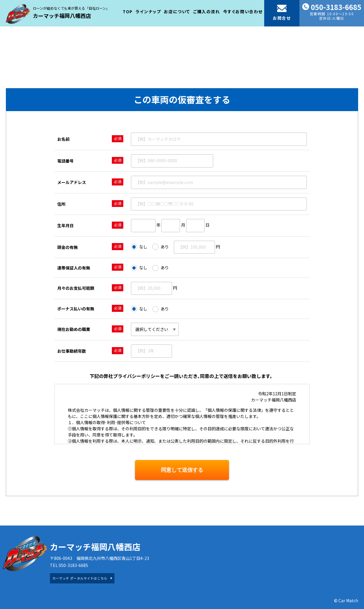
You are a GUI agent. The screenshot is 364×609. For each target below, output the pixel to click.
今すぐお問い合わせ (243, 11)
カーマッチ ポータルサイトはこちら (80, 578)
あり (161, 247)
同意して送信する (182, 470)
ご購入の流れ (207, 11)
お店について (177, 11)
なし (139, 247)
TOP (128, 11)
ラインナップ (148, 11)
